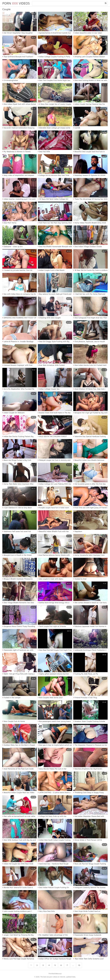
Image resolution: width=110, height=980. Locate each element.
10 (79, 965)
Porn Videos (16, 3)
